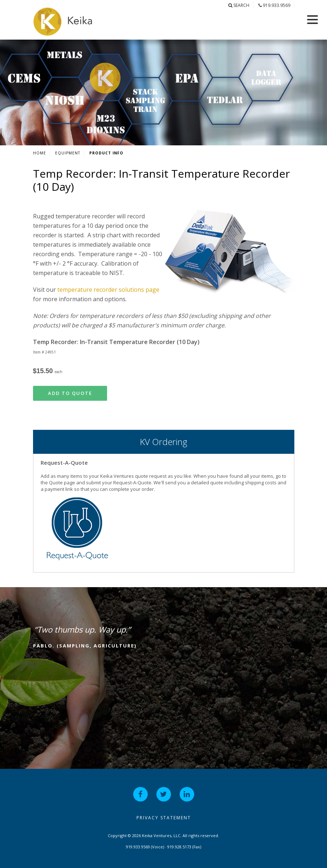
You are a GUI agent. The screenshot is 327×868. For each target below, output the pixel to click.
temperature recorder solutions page (108, 290)
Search (239, 5)
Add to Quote (70, 393)
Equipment (68, 153)
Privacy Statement (164, 818)
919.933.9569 (274, 5)
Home (40, 153)
